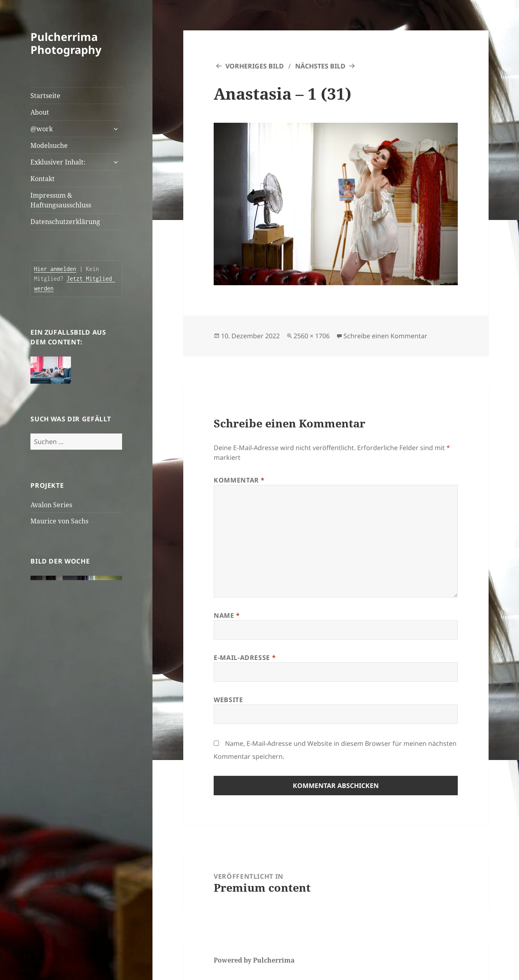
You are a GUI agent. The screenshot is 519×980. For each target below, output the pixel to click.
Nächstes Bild (320, 66)
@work (42, 129)
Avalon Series (51, 505)
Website (228, 700)
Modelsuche (49, 145)
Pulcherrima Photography (66, 43)
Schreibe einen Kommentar (385, 336)
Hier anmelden (55, 269)
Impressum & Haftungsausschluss (61, 200)
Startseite (45, 96)
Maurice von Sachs (59, 521)
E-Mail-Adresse (245, 658)
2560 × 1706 (312, 336)
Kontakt (43, 179)
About (40, 112)
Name (227, 615)
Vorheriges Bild (255, 66)
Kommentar (239, 480)
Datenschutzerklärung (65, 222)
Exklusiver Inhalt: (58, 162)
